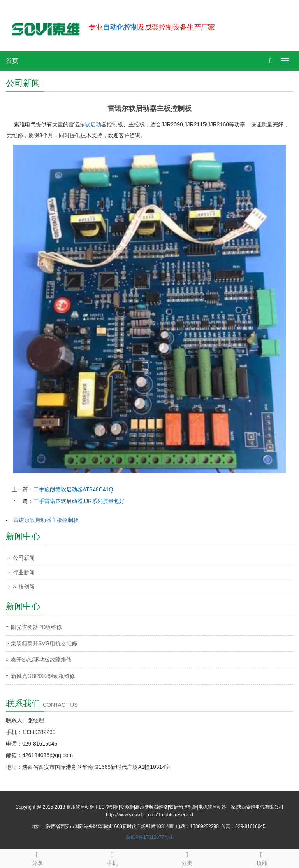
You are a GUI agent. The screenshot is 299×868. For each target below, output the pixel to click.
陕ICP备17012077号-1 (149, 837)
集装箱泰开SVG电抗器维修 (44, 643)
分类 (187, 858)
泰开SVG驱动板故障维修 (41, 660)
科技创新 (24, 587)
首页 (12, 61)
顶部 (262, 858)
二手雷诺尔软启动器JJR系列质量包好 (79, 501)
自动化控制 (120, 27)
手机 (112, 858)
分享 (37, 858)
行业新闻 (24, 572)
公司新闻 (24, 558)
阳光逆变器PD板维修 (36, 627)
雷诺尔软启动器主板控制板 (46, 520)
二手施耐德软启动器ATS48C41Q (73, 489)
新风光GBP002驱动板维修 (43, 676)
